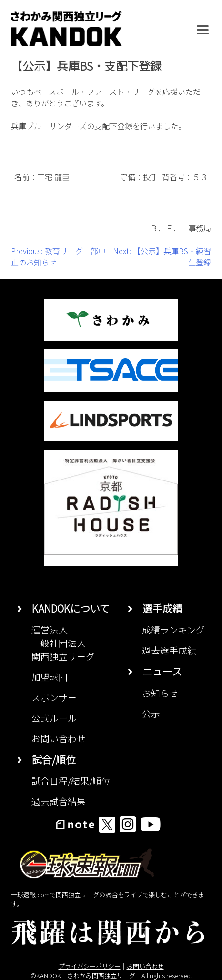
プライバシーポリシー (90, 966)
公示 (151, 713)
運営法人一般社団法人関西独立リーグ (63, 643)
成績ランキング (173, 629)
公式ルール (54, 718)
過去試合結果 (59, 801)
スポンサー (54, 697)
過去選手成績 (169, 650)
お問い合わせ (59, 738)
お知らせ (160, 693)
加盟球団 (50, 677)
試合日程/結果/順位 (71, 781)
